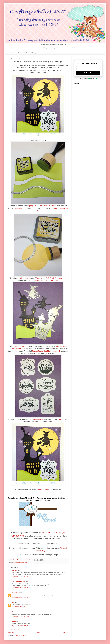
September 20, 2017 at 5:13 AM (20, 588)
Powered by (88, 79)
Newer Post (11, 633)
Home (8, 53)
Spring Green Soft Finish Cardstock (42, 206)
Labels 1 (61, 419)
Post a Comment (14, 629)
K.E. (13, 602)
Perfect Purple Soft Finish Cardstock (46, 351)
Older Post (65, 633)
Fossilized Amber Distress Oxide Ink (45, 281)
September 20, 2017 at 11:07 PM (21, 616)
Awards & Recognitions (33, 53)
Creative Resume (18, 53)
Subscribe (88, 73)
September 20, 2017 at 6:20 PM (20, 597)
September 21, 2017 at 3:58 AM (20, 626)
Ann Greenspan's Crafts (19, 582)
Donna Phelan (16, 593)
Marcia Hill (15, 570)
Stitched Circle (25, 278)
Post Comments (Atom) (21, 635)
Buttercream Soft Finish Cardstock (49, 278)
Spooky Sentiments (36, 419)
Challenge (15, 562)
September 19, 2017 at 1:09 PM (20, 576)
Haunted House (20, 346)
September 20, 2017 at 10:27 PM (21, 607)
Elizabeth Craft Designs (23, 562)
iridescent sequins (44, 490)
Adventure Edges (21, 208)
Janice (14, 622)
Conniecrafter (16, 612)
